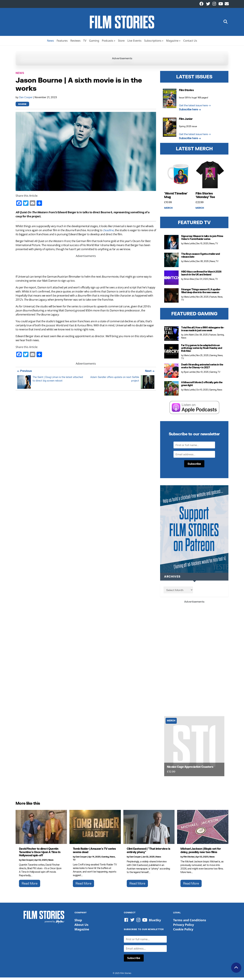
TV (85, 43)
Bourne (22, 107)
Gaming (94, 43)
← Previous (25, 373)
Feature (213, 299)
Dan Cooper (26, 100)
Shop (78, 923)
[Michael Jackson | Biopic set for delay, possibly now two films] (203, 829)
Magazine (172, 43)
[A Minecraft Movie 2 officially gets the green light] (171, 391)
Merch (168, 210)
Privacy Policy (184, 927)
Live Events (134, 43)
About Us (82, 927)
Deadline (108, 233)
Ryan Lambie (190, 374)
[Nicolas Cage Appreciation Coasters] (194, 749)
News (50, 43)
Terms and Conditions (190, 923)
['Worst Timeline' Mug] (179, 177)
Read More (30, 886)
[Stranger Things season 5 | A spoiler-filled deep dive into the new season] (171, 298)
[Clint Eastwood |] (149, 829)
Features (62, 43)
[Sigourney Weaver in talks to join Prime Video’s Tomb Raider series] (171, 245)
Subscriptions (153, 43)
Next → (150, 373)
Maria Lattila (189, 246)
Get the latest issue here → (195, 108)
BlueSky (155, 923)
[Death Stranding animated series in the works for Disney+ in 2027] (171, 373)
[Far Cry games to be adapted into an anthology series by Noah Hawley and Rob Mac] (171, 354)
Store (121, 43)
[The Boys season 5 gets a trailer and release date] (171, 262)
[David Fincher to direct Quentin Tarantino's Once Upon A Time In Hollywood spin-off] (41, 829)
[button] (226, 23)
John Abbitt (189, 337)
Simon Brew (189, 282)
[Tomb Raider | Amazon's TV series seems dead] (95, 829)
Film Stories (189, 859)
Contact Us (190, 43)
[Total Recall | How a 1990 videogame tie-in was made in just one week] (171, 336)
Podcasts (108, 43)
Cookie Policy (183, 932)
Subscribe (194, 466)
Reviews (75, 43)
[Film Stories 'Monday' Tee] (210, 177)
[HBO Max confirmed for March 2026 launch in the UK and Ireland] (171, 280)
